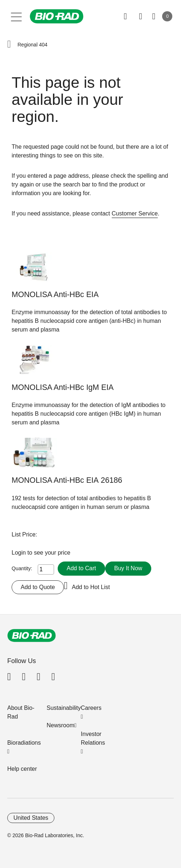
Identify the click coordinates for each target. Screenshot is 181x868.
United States (31, 818)
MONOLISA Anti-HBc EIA (55, 295)
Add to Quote (38, 587)
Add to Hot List (91, 587)
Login (20, 553)
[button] (9, 45)
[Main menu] (17, 16)
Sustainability (64, 708)
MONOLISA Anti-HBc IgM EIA (63, 387)
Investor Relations (93, 738)
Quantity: (22, 568)
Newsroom (61, 725)
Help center (22, 769)
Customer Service (135, 213)
